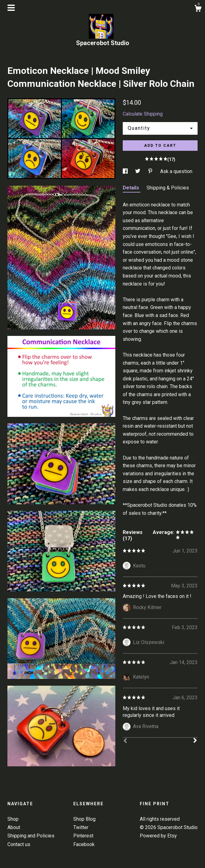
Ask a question (176, 171)
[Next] (195, 741)
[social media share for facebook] (126, 171)
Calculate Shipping (143, 114)
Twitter (81, 827)
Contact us (19, 844)
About (14, 827)
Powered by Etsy (158, 836)
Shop (13, 819)
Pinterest (83, 836)
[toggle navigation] (11, 8)
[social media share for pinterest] (151, 171)
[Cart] (198, 9)
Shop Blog (84, 819)
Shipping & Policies (168, 188)
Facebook (84, 844)
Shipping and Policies (31, 836)
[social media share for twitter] (138, 171)
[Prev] (125, 741)
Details (132, 188)
